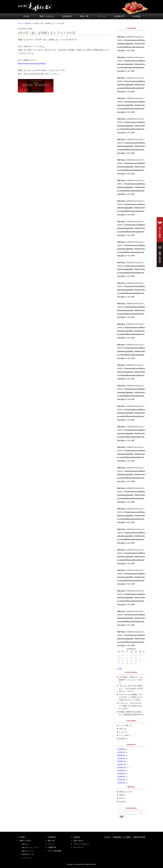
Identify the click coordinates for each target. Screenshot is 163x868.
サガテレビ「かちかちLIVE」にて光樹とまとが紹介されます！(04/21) (131, 706)
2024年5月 (121, 774)
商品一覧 (85, 16)
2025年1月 (121, 765)
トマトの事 (124, 725)
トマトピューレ (27, 858)
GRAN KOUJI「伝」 (28, 854)
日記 (121, 729)
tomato (122, 802)
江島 (121, 795)
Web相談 (77, 837)
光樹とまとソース (27, 851)
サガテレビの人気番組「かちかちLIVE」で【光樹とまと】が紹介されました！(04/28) (131, 697)
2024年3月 (121, 780)
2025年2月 (121, 761)
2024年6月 (121, 771)
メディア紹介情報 (54, 851)
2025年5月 (121, 752)
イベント (102, 16)
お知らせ (28, 23)
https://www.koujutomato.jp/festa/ (32, 64)
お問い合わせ (78, 841)
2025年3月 (121, 759)
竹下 (121, 798)
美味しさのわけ (47, 16)
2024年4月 (121, 777)
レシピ (122, 732)
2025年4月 (121, 755)
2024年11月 (122, 768)
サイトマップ (78, 847)
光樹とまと (124, 792)
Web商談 (137, 16)
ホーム (20, 23)
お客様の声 (119, 16)
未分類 (122, 739)
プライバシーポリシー (81, 844)
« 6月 (119, 669)
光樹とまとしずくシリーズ (30, 847)
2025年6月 (121, 749)
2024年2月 (121, 783)
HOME (26, 16)
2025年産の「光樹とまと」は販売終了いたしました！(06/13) (131, 680)
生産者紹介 (67, 16)
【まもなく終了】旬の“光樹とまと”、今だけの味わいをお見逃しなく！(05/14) (131, 689)
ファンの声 (124, 735)
